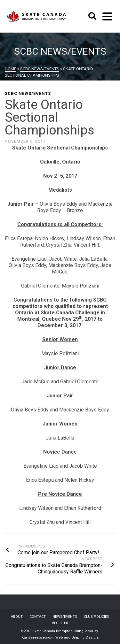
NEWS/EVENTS (65, 617)
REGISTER (60, 623)
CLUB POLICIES (96, 617)
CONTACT (38, 617)
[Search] (92, 16)
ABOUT (17, 617)
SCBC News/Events (28, 93)
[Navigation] (107, 16)
